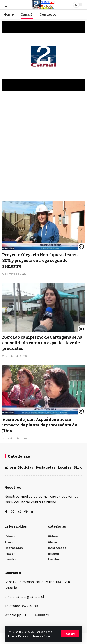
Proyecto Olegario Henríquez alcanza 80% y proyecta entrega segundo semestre (41, 261)
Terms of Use (41, 636)
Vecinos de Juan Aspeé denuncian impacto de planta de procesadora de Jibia (40, 425)
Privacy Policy (17, 636)
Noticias (26, 467)
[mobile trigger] (8, 5)
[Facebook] (6, 512)
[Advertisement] (43, 153)
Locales (65, 467)
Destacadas (45, 467)
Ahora (10, 467)
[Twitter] (13, 512)
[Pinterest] (26, 512)
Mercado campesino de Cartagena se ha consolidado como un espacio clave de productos (42, 343)
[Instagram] (19, 512)
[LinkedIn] (33, 512)
